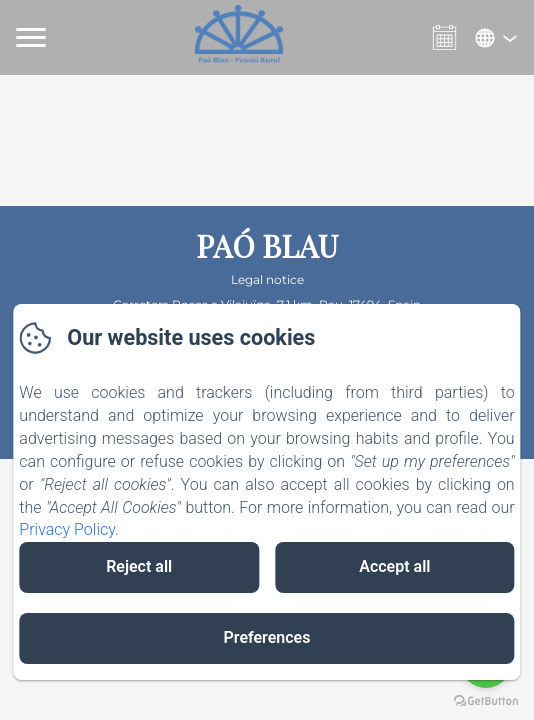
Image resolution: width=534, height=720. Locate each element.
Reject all (139, 566)
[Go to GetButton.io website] (486, 700)
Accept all (394, 566)
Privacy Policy (67, 529)
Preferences (267, 637)
